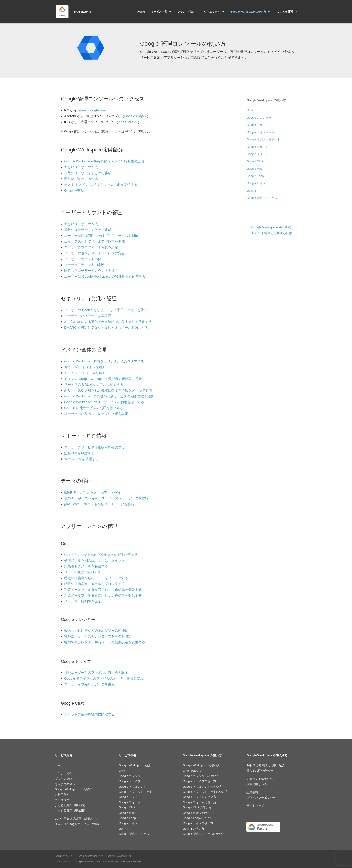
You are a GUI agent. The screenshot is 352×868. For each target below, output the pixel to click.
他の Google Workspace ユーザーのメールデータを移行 (106, 498)
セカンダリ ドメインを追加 (85, 367)
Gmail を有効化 (76, 190)
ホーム (59, 765)
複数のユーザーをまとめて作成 (88, 173)
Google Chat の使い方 (197, 807)
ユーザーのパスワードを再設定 (88, 316)
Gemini (251, 191)
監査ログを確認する (79, 453)
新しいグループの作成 (81, 179)
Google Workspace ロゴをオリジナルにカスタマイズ (104, 361)
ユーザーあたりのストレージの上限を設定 (96, 414)
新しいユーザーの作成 (81, 167)
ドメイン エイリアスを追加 (85, 373)
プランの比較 (64, 779)
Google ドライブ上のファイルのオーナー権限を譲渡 (104, 678)
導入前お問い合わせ (260, 771)
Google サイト (256, 183)
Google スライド (258, 147)
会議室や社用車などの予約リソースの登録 (96, 630)
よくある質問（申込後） (71, 810)
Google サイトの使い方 (198, 823)
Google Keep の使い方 (198, 818)
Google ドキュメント (261, 132)
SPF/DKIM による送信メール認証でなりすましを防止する (108, 322)
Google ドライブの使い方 (200, 781)
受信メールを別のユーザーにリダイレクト (96, 560)
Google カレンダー (259, 118)
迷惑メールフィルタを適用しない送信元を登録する (103, 590)
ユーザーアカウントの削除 (84, 265)
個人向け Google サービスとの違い (78, 824)
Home (141, 12)
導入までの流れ (65, 784)
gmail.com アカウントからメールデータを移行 (99, 504)
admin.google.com (92, 110)
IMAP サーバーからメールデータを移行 (94, 492)
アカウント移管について (263, 779)
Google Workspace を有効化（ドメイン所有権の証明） (106, 161)
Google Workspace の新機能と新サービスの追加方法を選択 (109, 396)
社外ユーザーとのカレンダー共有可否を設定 (98, 636)
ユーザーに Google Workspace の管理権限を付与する (105, 276)
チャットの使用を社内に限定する (89, 714)
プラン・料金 (185, 12)
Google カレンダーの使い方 (201, 776)
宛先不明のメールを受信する (86, 566)
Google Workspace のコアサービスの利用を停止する (104, 402)
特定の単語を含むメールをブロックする (95, 584)
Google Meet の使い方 (197, 813)
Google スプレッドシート (264, 139)
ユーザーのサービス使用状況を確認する (95, 447)
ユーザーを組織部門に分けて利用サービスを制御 (101, 236)
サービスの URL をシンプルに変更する (94, 384)
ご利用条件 (62, 795)
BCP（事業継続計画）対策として (77, 819)
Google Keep (255, 176)
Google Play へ (136, 116)
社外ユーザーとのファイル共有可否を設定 (96, 672)
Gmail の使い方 (193, 771)
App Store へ (128, 122)
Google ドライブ (258, 125)
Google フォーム (258, 154)
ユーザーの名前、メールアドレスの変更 (95, 253)
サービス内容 (159, 12)
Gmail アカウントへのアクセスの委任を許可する (101, 555)
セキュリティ (212, 12)
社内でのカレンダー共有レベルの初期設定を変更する (105, 642)
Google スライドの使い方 (200, 797)
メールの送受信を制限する (84, 572)
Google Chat (255, 161)
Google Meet (255, 169)
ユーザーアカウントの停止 (84, 259)
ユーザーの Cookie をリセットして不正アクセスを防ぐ (106, 310)
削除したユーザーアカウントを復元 (91, 271)
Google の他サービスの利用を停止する (94, 408)
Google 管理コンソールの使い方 (204, 834)
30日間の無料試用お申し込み (266, 765)
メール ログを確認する (81, 459)
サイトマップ (255, 806)
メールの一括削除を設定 (83, 601)
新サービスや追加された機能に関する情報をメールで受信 (108, 390)
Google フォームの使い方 (200, 802)
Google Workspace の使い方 (248, 12)
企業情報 (252, 792)
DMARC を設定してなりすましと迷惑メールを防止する (106, 327)
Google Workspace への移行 (73, 789)
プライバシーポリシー (261, 798)
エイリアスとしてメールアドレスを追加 (95, 241)
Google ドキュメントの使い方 (202, 787)
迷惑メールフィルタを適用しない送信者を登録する (103, 595)
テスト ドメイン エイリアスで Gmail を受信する (101, 185)
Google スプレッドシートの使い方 (205, 792)
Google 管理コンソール (262, 198)
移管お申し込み (257, 784)
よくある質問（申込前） (71, 805)
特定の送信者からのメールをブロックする (96, 578)
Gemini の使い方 (194, 829)
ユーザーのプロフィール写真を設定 (91, 247)
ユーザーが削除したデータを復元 (89, 684)
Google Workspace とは (134, 765)
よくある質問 (285, 12)
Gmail (251, 110)
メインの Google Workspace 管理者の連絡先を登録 (103, 379)
